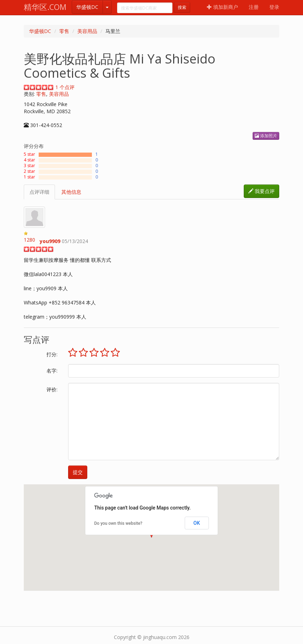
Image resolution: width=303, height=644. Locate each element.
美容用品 (87, 31)
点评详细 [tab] (39, 192)
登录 (274, 7)
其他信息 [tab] (71, 192)
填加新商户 (222, 7)
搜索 (182, 7)
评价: (52, 389)
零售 (64, 31)
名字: (52, 371)
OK (197, 523)
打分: (52, 354)
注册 (254, 7)
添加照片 (266, 136)
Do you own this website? (119, 523)
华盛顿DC (87, 7)
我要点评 (261, 191)
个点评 (65, 87)
